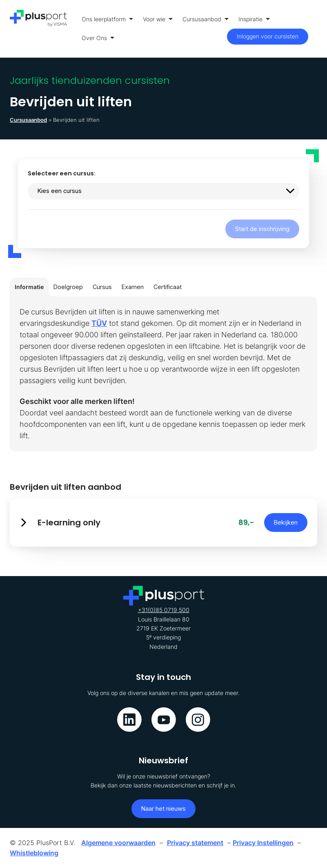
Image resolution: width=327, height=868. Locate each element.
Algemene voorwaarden (118, 843)
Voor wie (158, 19)
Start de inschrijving (262, 229)
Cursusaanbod (206, 19)
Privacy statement (195, 843)
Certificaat (168, 287)
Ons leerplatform (107, 19)
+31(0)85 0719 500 (164, 610)
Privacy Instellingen (263, 843)
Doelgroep (68, 287)
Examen (133, 287)
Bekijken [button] (286, 522)
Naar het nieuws (163, 809)
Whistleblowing (34, 853)
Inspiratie (254, 19)
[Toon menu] (315, 29)
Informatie (29, 287)
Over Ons (98, 38)
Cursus (102, 287)
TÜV (99, 323)
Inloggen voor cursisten (268, 36)
